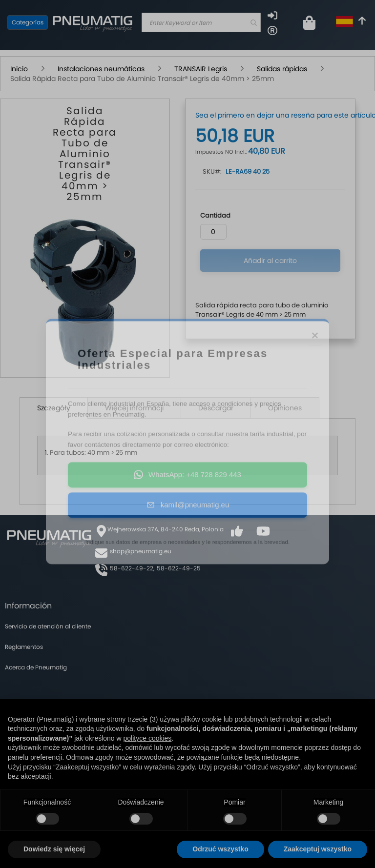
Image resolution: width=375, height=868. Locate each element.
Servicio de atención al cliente (48, 626)
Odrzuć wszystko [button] (220, 849)
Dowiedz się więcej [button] (54, 849)
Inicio (19, 69)
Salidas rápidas (282, 69)
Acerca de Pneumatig (36, 667)
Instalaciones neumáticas (101, 69)
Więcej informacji (134, 408)
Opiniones (285, 408)
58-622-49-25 (179, 568)
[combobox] (201, 22)
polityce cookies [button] (148, 738)
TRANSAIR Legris (201, 69)
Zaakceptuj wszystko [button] (318, 849)
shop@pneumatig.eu (141, 551)
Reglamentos (24, 647)
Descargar (216, 408)
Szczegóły (54, 408)
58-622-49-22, (132, 568)
